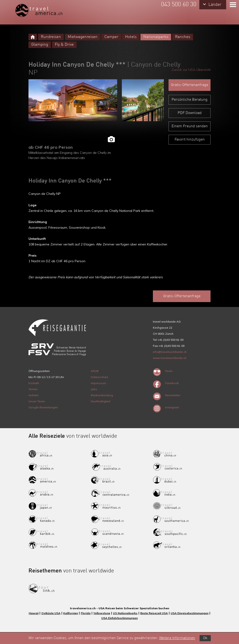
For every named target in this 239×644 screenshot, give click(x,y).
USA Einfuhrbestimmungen (119, 618)
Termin (33, 389)
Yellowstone (102, 613)
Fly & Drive (64, 45)
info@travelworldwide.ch (170, 352)
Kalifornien (71, 613)
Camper (111, 37)
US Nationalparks (125, 613)
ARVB (95, 371)
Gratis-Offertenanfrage (190, 85)
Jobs (94, 389)
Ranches (183, 37)
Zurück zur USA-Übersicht (191, 70)
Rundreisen (51, 37)
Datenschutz (99, 377)
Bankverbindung (102, 395)
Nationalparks (156, 37)
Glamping (40, 45)
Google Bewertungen (43, 407)
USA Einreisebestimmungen (190, 613)
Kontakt (34, 383)
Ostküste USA (51, 613)
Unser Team (37, 401)
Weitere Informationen (177, 638)
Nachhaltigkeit (101, 401)
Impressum (98, 383)
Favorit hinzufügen (190, 140)
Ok (205, 638)
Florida (86, 613)
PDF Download (190, 113)
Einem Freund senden (190, 126)
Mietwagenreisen (83, 37)
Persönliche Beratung (190, 100)
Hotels (131, 37)
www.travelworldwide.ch (170, 358)
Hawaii (34, 613)
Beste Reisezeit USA (154, 613)
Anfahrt (33, 395)
